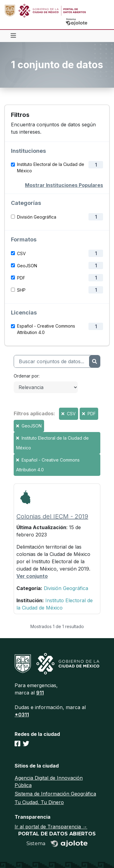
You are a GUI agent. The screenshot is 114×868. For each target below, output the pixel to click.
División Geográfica (37, 217)
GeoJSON (27, 266)
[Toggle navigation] (13, 36)
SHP (21, 290)
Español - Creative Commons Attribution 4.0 (46, 329)
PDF (21, 278)
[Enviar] (95, 361)
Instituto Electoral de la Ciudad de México (51, 167)
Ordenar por (26, 376)
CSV (21, 253)
